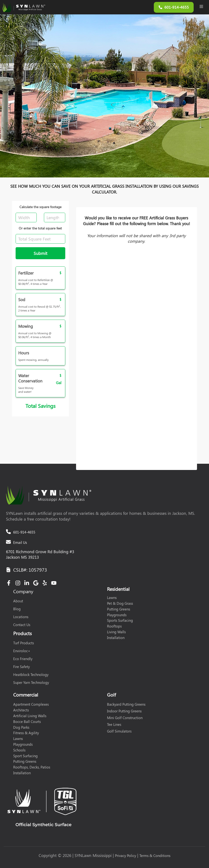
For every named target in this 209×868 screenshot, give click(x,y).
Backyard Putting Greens (126, 704)
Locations (21, 617)
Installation (116, 638)
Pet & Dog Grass (120, 603)
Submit (40, 253)
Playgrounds (117, 615)
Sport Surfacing (25, 756)
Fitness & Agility (26, 733)
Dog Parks (21, 727)
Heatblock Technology (31, 674)
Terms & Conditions (155, 856)
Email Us (20, 542)
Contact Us (22, 625)
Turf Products (24, 643)
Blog (17, 609)
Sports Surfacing (120, 620)
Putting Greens (119, 609)
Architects (21, 710)
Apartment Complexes (31, 704)
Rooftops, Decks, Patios (32, 767)
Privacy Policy (125, 856)
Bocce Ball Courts (27, 721)
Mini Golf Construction (125, 718)
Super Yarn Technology (31, 682)
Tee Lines (114, 724)
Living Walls (116, 632)
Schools (19, 750)
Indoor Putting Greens (124, 711)
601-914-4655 (24, 532)
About (18, 601)
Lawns (112, 598)
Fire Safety (21, 667)
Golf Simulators (119, 731)
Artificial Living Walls (30, 716)
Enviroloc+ (22, 651)
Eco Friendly (23, 659)
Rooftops (114, 626)
